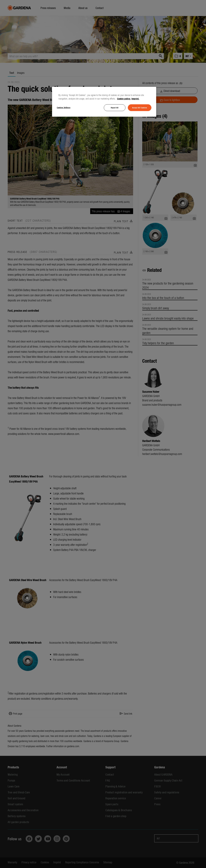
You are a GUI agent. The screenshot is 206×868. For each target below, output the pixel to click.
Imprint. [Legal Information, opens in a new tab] (135, 99)
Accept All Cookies (140, 108)
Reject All (115, 108)
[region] (104, 102)
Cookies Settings (64, 107)
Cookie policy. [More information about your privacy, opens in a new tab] (124, 99)
